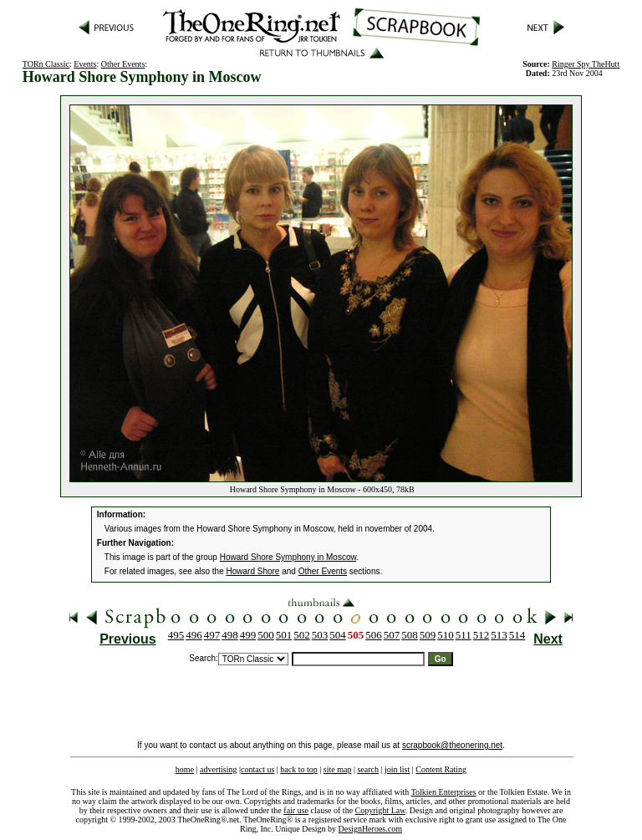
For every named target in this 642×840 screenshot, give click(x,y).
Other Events (123, 64)
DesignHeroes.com (370, 829)
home (185, 769)
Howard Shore (253, 571)
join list (397, 769)
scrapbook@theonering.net (452, 745)
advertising (218, 769)
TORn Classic (46, 64)
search (368, 769)
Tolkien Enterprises (444, 792)
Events (85, 64)
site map (338, 769)
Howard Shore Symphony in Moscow (288, 557)
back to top (298, 769)
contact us (257, 769)
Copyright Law (380, 810)
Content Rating (441, 769)
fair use (296, 810)
